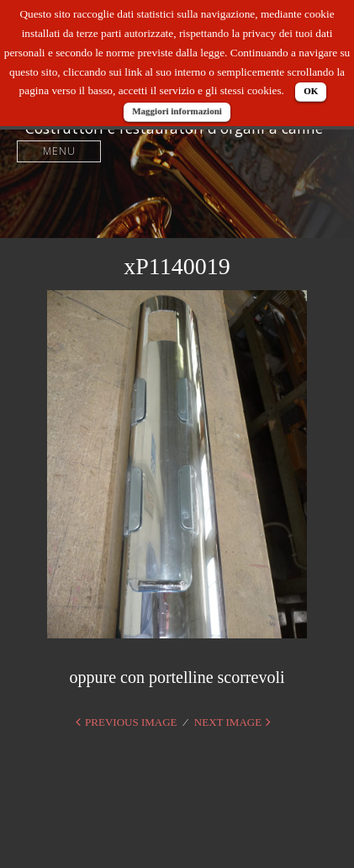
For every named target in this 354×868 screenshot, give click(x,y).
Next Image (228, 722)
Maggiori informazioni (177, 111)
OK (311, 91)
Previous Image (131, 722)
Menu (59, 151)
